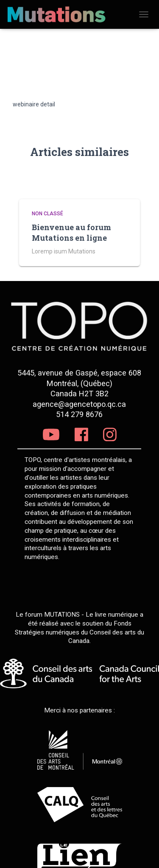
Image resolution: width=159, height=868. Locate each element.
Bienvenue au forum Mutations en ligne (71, 232)
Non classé (47, 214)
